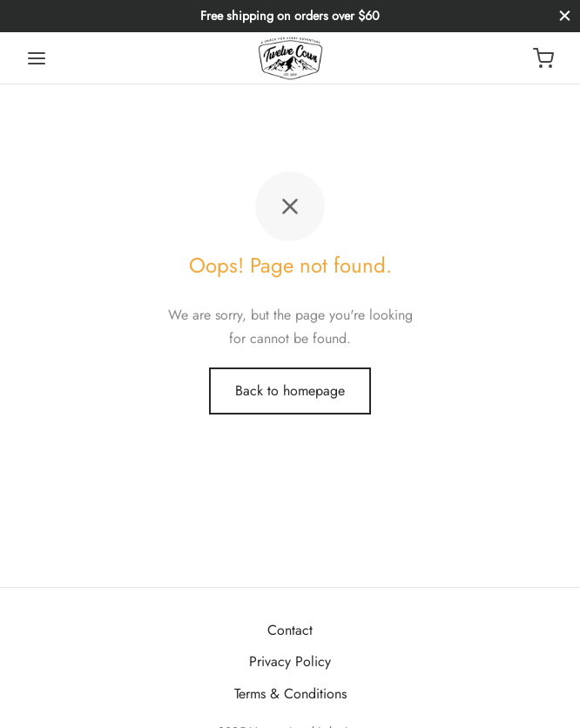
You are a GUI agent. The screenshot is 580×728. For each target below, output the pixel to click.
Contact (290, 630)
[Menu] (37, 58)
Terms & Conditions (290, 694)
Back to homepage (290, 391)
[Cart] (543, 58)
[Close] (565, 16)
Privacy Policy (290, 661)
